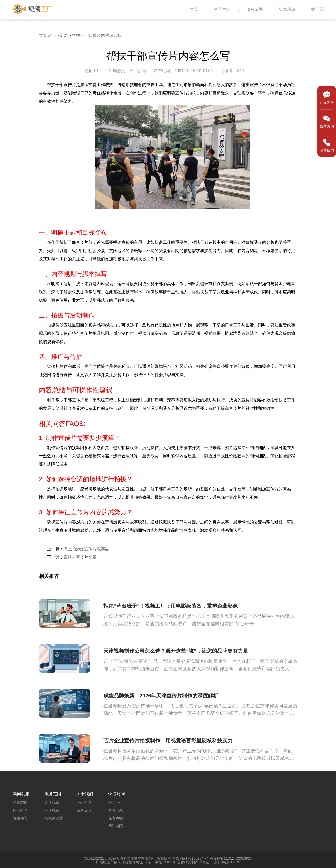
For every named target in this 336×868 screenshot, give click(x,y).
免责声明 (116, 818)
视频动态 (20, 818)
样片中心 (222, 9)
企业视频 (52, 803)
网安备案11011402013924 (231, 858)
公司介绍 (84, 803)
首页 (194, 9)
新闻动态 (287, 9)
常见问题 (116, 810)
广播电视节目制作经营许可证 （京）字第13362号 (136, 862)
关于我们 (319, 9)
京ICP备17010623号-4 (190, 858)
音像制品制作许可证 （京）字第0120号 (208, 862)
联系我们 (84, 810)
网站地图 (116, 826)
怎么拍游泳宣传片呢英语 (86, 549)
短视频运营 (54, 818)
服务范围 (255, 9)
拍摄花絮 (20, 803)
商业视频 (52, 810)
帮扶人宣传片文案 (80, 557)
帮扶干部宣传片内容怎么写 (97, 36)
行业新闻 (59, 36)
